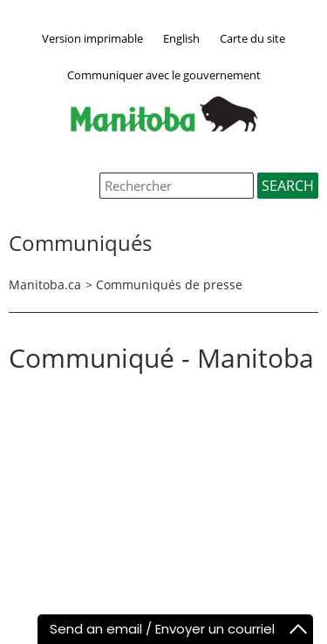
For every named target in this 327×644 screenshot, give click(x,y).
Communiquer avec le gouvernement (164, 75)
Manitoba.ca (45, 285)
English (181, 38)
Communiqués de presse (169, 285)
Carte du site (252, 38)
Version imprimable (92, 38)
